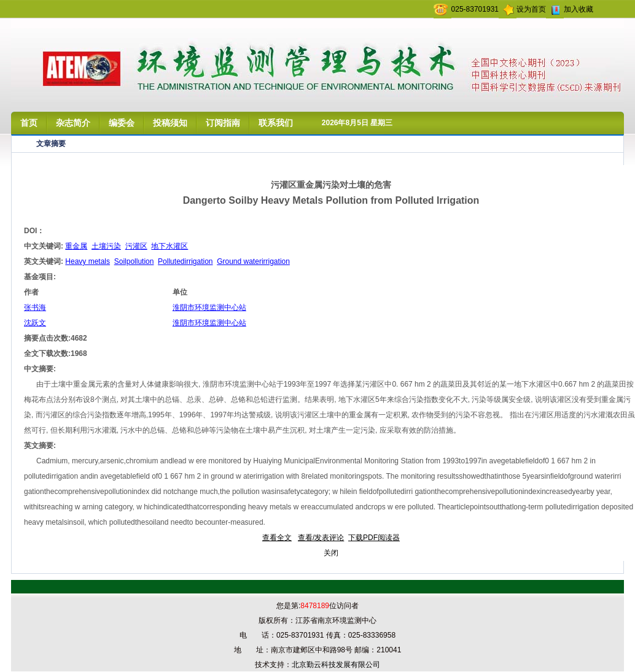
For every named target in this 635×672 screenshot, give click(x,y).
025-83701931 (475, 9)
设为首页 (531, 9)
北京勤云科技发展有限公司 (336, 665)
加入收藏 (579, 9)
